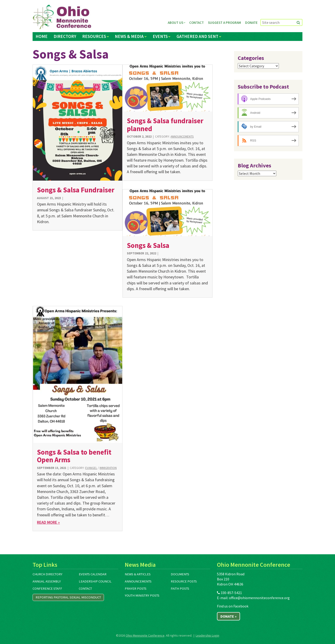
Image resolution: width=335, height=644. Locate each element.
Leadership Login (207, 635)
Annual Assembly (47, 581)
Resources (94, 36)
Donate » (228, 616)
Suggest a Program (224, 23)
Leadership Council (95, 581)
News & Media (129, 36)
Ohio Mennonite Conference (145, 635)
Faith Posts (180, 589)
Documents (180, 574)
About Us (175, 23)
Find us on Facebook (233, 606)
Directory (65, 36)
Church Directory (47, 574)
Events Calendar (93, 574)
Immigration (108, 468)
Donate (251, 23)
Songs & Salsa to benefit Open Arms (74, 456)
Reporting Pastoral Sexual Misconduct (68, 597)
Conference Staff (47, 589)
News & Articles (138, 574)
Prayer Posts (136, 589)
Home (42, 36)
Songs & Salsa (148, 245)
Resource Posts (184, 581)
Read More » (48, 522)
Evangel (91, 468)
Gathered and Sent (197, 36)
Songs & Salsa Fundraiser (76, 190)
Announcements (182, 137)
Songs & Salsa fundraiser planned (165, 125)
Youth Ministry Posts (142, 595)
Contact (196, 23)
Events (160, 36)
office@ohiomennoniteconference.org (259, 598)
